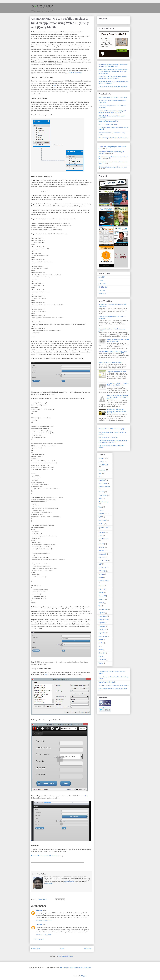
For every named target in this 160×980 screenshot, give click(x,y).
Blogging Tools (103, 619)
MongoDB (102, 599)
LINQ (100, 473)
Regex (101, 656)
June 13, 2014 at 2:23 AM (44, 920)
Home (62, 949)
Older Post (88, 949)
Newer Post (36, 949)
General (101, 547)
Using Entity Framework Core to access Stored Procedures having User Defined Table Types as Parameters (113, 71)
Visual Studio (103, 495)
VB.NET (101, 492)
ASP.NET (102, 277)
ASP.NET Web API (104, 527)
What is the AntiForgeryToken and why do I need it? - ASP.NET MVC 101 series (112, 112)
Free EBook (102, 520)
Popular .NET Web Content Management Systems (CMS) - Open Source (117, 411)
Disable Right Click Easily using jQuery (111, 362)
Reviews (101, 574)
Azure (100, 536)
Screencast (102, 660)
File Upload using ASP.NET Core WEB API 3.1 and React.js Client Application (113, 65)
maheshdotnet (49, 883)
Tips (100, 606)
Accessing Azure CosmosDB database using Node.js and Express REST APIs (113, 77)
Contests (101, 586)
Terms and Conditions (76, 968)
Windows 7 (102, 514)
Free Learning (103, 483)
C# (99, 477)
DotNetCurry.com (69, 882)
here (55, 85)
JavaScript (102, 470)
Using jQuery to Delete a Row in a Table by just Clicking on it (118, 384)
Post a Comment (39, 939)
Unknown (39, 910)
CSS (100, 510)
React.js (101, 603)
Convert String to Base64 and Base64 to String (113, 138)
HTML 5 (101, 524)
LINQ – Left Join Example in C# (109, 121)
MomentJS (102, 653)
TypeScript (102, 626)
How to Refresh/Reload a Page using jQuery (113, 97)
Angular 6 (102, 613)
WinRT (101, 577)
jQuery (101, 280)
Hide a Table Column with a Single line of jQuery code (118, 340)
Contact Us (102, 294)
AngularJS (102, 557)
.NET (100, 498)
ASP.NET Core (103, 561)
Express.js (102, 623)
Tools (100, 507)
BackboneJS (103, 616)
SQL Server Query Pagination (108, 437)
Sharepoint (102, 532)
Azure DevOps (103, 636)
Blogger (84, 976)
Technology (102, 571)
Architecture (102, 567)
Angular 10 (102, 629)
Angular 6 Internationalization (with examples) (113, 87)
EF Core (101, 643)
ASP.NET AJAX (103, 539)
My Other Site (103, 287)
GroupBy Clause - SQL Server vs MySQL (112, 429)
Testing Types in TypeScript (107, 682)
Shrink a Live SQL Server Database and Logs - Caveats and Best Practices (113, 441)
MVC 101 (102, 551)
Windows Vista (103, 609)
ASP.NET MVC (103, 465)
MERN (101, 650)
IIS (99, 646)
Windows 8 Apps (104, 581)
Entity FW (102, 589)
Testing (101, 663)
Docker (101, 639)
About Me (102, 290)
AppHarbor (102, 633)
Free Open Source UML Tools (108, 124)
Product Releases (104, 487)
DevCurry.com (64, 968)
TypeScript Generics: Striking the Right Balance (114, 685)
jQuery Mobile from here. (75, 73)
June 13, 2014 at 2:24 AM (44, 935)
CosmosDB (102, 596)
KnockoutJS (102, 554)
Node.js (101, 593)
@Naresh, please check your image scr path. (113, 167)
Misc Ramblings (104, 502)
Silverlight (102, 480)
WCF (100, 564)
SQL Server (102, 284)
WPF (100, 517)
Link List (101, 544)
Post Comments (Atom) (66, 956)
